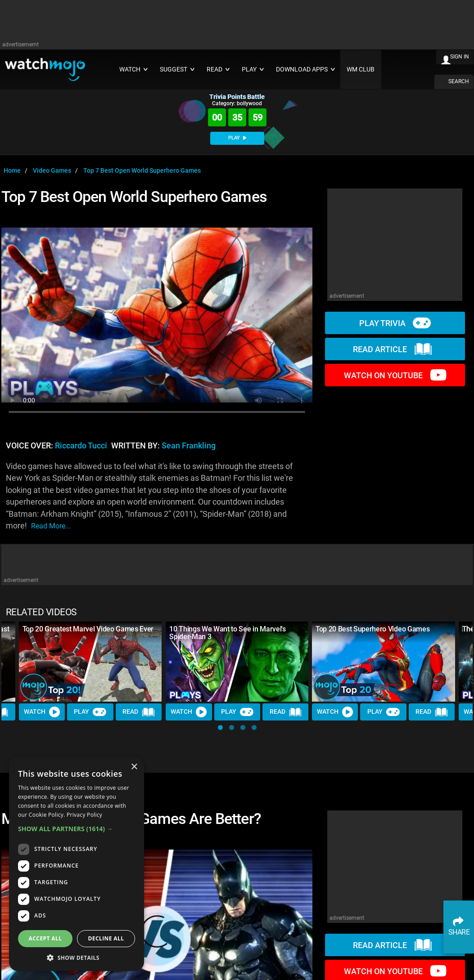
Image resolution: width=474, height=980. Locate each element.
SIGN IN (460, 57)
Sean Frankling (189, 446)
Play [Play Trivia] (90, 712)
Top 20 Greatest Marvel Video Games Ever (88, 629)
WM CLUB (361, 69)
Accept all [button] (45, 938)
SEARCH (459, 81)
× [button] (134, 767)
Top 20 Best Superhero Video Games (372, 629)
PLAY (237, 138)
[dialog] (77, 864)
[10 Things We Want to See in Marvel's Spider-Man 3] (237, 662)
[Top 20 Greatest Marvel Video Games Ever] (90, 662)
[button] (220, 727)
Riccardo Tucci (81, 446)
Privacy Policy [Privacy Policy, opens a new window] (84, 815)
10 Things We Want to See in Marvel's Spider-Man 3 (227, 633)
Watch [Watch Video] (42, 712)
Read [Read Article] (139, 712)
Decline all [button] (106, 938)
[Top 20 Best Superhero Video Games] (384, 662)
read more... (51, 526)
